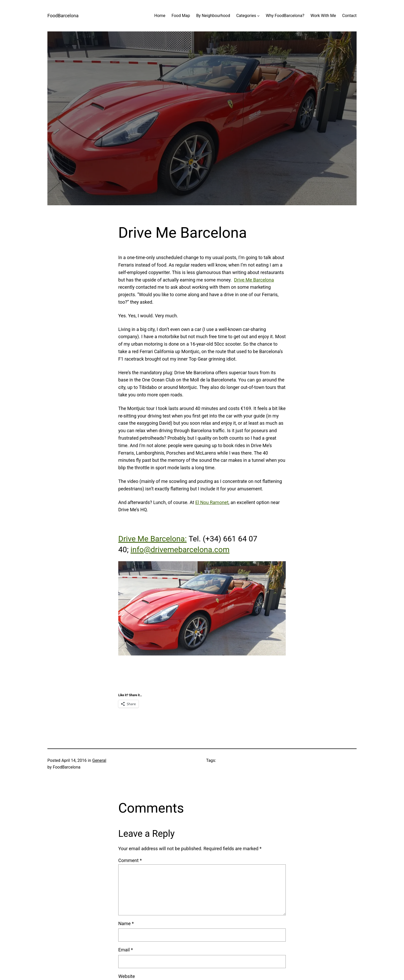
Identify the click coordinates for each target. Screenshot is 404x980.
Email (126, 950)
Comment (130, 860)
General (99, 760)
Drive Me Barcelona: (152, 539)
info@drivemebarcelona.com (180, 549)
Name (126, 923)
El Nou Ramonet (212, 502)
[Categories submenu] (258, 16)
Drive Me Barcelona (254, 280)
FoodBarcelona (63, 16)
